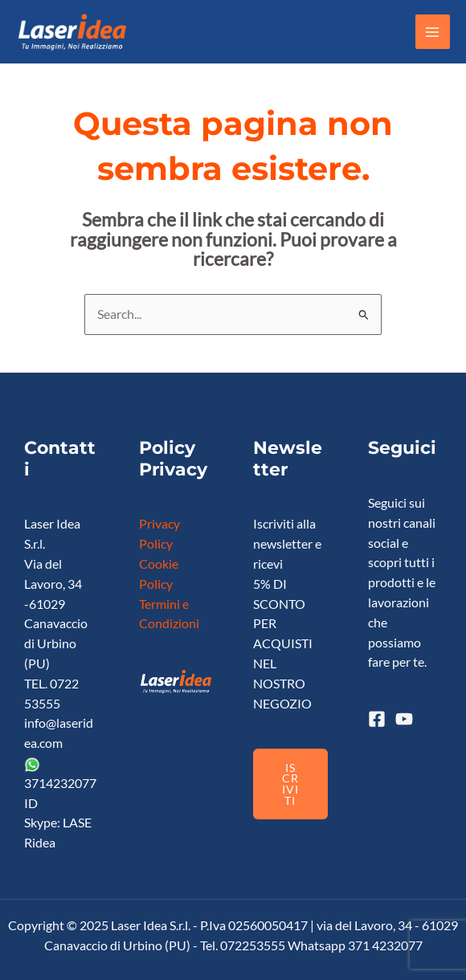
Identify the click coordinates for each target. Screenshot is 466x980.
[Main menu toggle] (433, 32)
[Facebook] (377, 719)
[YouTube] (404, 719)
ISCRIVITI (290, 784)
